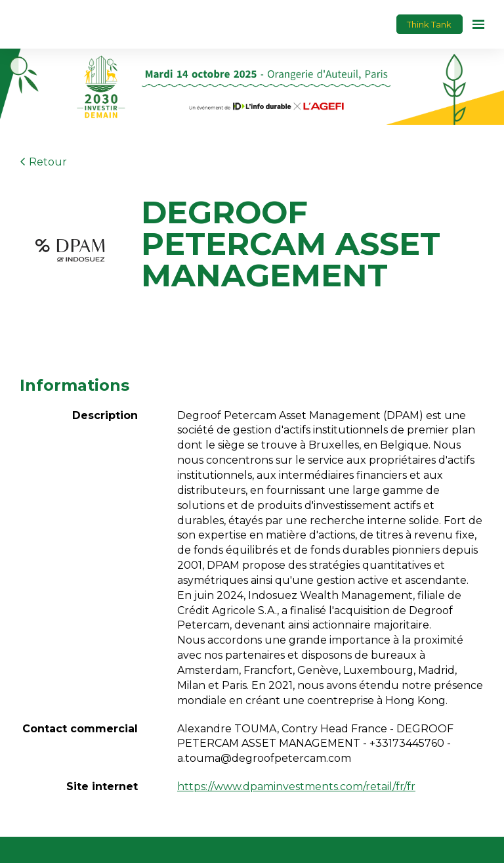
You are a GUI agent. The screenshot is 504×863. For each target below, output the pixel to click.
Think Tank (429, 24)
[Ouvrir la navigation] (478, 24)
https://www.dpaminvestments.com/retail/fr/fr (296, 786)
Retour (43, 162)
